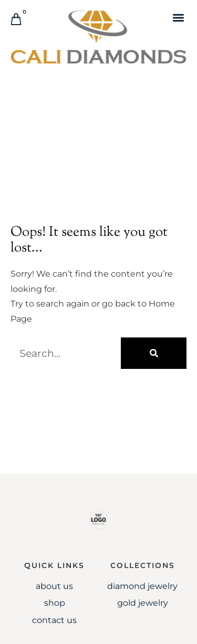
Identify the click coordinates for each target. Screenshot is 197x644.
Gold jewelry (143, 603)
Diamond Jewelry (142, 586)
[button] (178, 18)
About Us (54, 586)
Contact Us (54, 620)
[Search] (154, 353)
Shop (55, 603)
